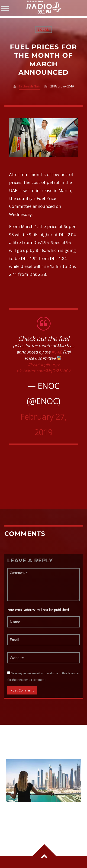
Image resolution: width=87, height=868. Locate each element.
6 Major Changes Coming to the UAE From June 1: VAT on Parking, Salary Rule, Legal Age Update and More (43, 817)
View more (44, 781)
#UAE (56, 352)
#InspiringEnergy (43, 365)
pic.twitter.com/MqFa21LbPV (44, 371)
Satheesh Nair (29, 86)
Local (43, 30)
